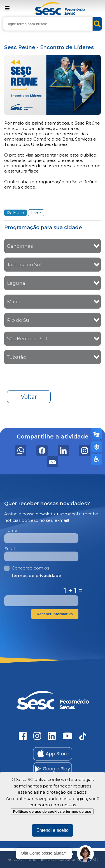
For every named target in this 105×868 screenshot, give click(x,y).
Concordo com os (33, 572)
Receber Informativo (55, 614)
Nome (11, 530)
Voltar (29, 397)
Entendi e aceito (53, 830)
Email (10, 548)
